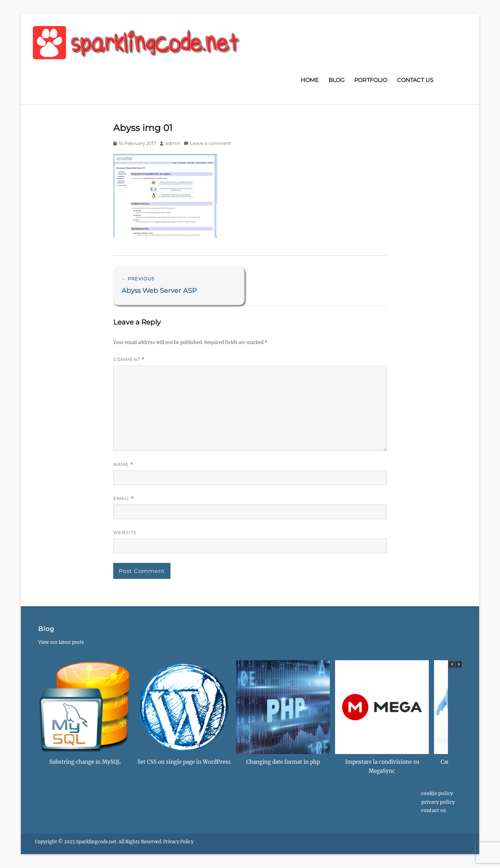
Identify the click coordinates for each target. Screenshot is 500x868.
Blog (336, 80)
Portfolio (371, 80)
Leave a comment (210, 143)
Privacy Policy (438, 802)
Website (125, 532)
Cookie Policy (437, 793)
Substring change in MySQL (85, 762)
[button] (459, 664)
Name (123, 464)
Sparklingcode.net (96, 842)
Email (124, 498)
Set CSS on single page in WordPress (184, 762)
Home (310, 80)
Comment (129, 359)
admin (173, 143)
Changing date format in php (283, 762)
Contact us (415, 80)
